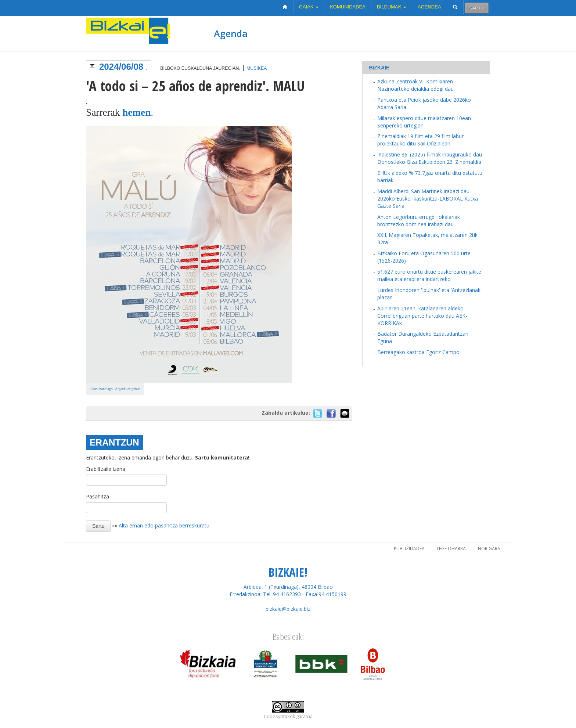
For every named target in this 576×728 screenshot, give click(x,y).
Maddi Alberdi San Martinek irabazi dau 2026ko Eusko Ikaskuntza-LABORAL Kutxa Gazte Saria (428, 199)
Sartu (477, 8)
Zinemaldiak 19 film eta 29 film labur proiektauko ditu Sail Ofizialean (420, 140)
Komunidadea (348, 7)
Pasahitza (98, 496)
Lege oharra (451, 549)
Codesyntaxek (279, 716)
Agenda (231, 33)
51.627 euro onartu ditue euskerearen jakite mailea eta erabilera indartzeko (429, 275)
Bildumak (392, 7)
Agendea (429, 7)
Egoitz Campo (443, 352)
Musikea (257, 68)
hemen (136, 112)
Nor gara (489, 549)
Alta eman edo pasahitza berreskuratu (164, 525)
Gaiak (309, 7)
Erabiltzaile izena (106, 469)
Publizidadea (409, 549)
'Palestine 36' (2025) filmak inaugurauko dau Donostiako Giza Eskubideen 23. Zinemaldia (430, 158)
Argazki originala (128, 389)
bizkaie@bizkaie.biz (288, 609)
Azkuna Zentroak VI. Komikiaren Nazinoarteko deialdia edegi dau (415, 85)
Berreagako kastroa (401, 352)
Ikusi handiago (102, 389)
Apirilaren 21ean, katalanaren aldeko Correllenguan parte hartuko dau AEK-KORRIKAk (422, 316)
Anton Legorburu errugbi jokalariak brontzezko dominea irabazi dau (419, 221)
